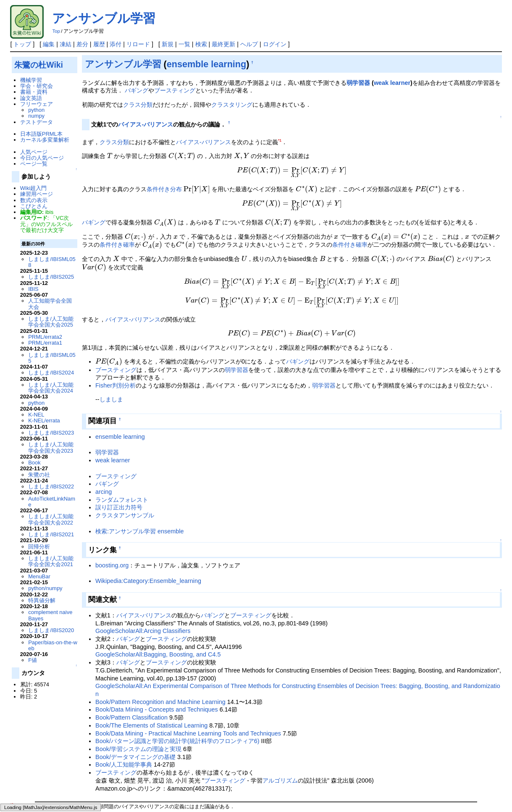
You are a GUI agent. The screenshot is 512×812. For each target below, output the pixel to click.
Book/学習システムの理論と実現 (138, 666)
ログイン (275, 44)
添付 (116, 44)
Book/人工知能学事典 (124, 681)
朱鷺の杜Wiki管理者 (51, 795)
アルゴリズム (280, 697)
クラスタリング (232, 105)
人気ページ (34, 152)
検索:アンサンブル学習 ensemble (139, 448)
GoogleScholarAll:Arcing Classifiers (143, 548)
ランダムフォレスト (122, 416)
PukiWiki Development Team (92, 805)
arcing (104, 409)
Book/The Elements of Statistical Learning (151, 642)
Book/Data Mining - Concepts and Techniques (157, 626)
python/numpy (45, 588)
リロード (138, 44)
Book (34, 463)
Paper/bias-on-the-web (53, 645)
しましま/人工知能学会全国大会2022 (51, 519)
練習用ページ (37, 194)
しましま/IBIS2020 (51, 630)
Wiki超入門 (33, 188)
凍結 (66, 44)
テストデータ (37, 122)
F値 (33, 660)
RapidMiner (178, 758)
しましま (111, 316)
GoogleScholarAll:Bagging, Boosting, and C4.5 (158, 571)
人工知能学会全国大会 (50, 304)
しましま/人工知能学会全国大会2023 (51, 447)
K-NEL (36, 415)
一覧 (184, 44)
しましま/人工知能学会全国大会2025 (51, 322)
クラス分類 (138, 105)
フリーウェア (37, 104)
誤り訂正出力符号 (119, 424)
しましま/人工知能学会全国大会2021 (51, 561)
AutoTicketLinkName (52, 502)
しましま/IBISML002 (336, 758)
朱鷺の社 (39, 475)
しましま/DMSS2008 (104, 771)
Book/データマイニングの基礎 (135, 674)
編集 (49, 44)
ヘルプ (249, 44)
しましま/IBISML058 (52, 262)
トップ (22, 44)
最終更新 (223, 44)
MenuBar (39, 576)
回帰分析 (39, 547)
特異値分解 (42, 600)
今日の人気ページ (42, 158)
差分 (82, 44)
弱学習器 (358, 83)
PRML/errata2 (45, 337)
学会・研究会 (37, 86)
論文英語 (31, 98)
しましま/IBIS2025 (51, 277)
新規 (168, 44)
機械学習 (31, 80)
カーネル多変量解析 (45, 140)
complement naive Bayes (50, 615)
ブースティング (175, 90)
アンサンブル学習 (104, 18)
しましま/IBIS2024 (51, 373)
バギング (137, 90)
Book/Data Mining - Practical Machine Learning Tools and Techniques (188, 650)
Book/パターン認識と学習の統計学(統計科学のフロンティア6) (177, 658)
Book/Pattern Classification (131, 634)
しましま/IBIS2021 (51, 534)
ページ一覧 (34, 164)
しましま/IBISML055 (52, 358)
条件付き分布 (164, 170)
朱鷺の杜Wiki (39, 65)
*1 (280, 140)
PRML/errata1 (45, 343)
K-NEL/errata (44, 420)
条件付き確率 (117, 213)
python (36, 110)
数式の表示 (34, 200)
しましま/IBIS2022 (51, 486)
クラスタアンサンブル (125, 432)
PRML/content (328, 771)
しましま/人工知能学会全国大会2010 (459, 758)
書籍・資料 (34, 92)
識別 (84, 765)
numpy (36, 116)
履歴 (99, 44)
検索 (201, 44)
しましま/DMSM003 (161, 771)
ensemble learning (206, 64)
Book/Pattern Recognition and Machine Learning (160, 619)
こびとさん (34, 206)
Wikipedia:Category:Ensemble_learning (148, 498)
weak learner (392, 83)
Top (56, 31)
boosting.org (112, 482)
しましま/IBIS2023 (51, 433)
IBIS (33, 289)
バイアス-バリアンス (146, 124)
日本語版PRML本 (41, 134)
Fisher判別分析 (116, 302)
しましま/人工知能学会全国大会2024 (51, 388)
